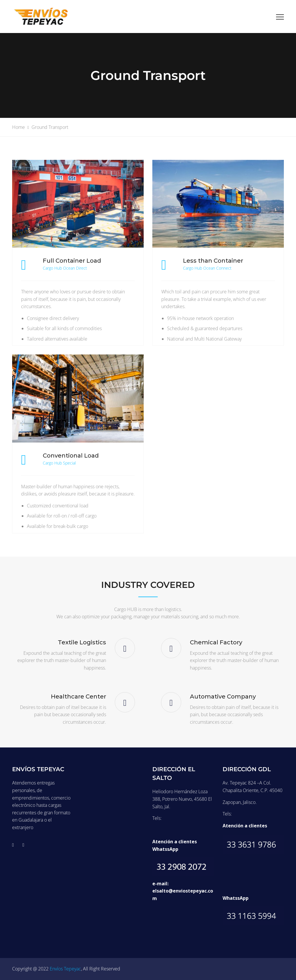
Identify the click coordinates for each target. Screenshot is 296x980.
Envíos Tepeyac (65, 969)
